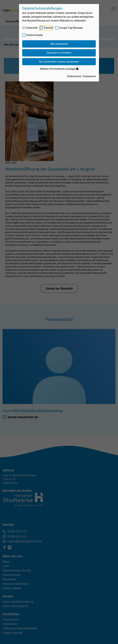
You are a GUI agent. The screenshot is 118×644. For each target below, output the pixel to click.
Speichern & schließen (59, 53)
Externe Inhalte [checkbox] (35, 35)
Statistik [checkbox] (48, 28)
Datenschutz (74, 76)
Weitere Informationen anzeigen (59, 69)
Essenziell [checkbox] (32, 28)
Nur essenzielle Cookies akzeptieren (59, 62)
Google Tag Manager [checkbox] (71, 28)
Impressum (89, 76)
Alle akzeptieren (59, 44)
